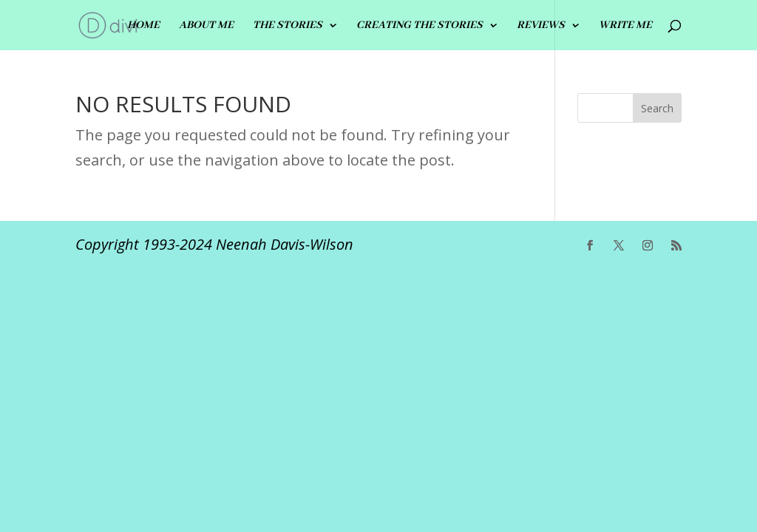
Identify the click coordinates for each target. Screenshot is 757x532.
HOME (143, 26)
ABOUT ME (206, 26)
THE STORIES (288, 26)
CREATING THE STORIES (420, 26)
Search (657, 108)
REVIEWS (541, 26)
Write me (625, 26)
